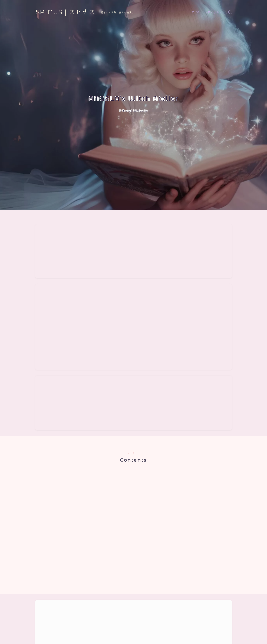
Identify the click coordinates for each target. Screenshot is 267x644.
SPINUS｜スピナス (66, 12)
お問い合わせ (214, 12)
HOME (195, 12)
